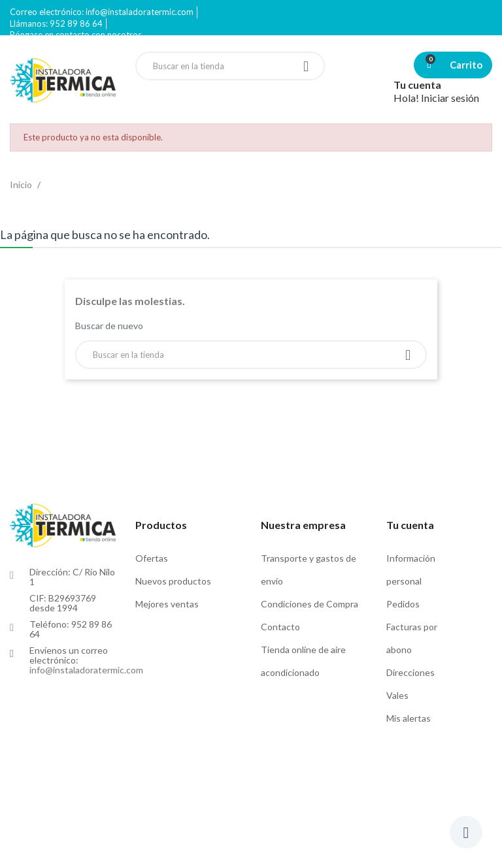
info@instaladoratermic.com (86, 670)
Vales (397, 695)
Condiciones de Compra (310, 604)
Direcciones (410, 672)
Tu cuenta (410, 525)
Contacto (280, 627)
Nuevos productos (173, 581)
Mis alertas (409, 718)
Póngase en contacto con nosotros (76, 35)
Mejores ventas (167, 604)
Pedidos (403, 604)
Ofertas (152, 558)
